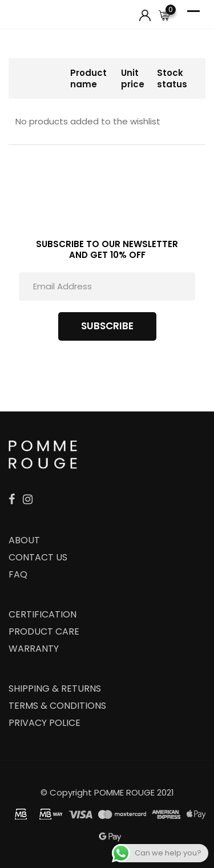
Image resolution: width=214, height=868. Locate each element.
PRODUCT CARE (44, 631)
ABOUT (24, 540)
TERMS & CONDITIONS (57, 706)
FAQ (18, 574)
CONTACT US (38, 557)
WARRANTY (34, 649)
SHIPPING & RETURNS (55, 689)
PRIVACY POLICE (45, 723)
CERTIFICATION (43, 614)
